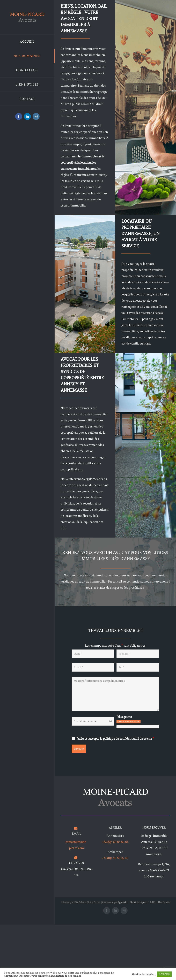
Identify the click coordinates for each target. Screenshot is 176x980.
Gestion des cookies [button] (143, 974)
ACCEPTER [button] (164, 974)
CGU (152, 902)
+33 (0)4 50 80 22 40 (115, 858)
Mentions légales (138, 902)
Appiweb (122, 902)
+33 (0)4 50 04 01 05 (115, 842)
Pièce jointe (124, 717)
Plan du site (164, 902)
